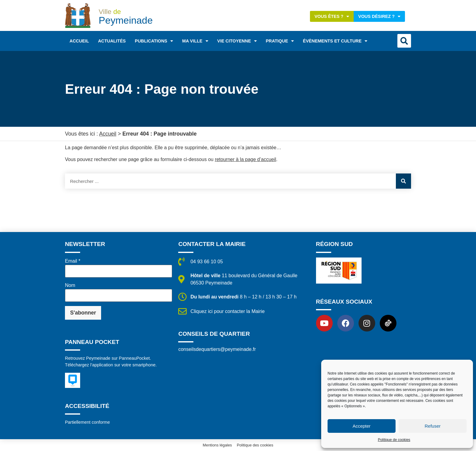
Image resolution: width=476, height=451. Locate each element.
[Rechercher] (403, 181)
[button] (404, 41)
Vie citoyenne (237, 41)
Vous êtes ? (332, 16)
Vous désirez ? (379, 16)
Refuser (433, 426)
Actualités (112, 41)
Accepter (361, 426)
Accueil (79, 41)
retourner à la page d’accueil (246, 159)
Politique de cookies (394, 440)
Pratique (280, 41)
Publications (154, 41)
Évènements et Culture (335, 41)
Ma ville (195, 41)
